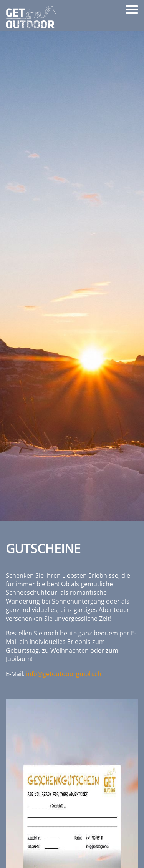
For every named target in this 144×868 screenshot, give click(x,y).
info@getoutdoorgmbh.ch (64, 674)
